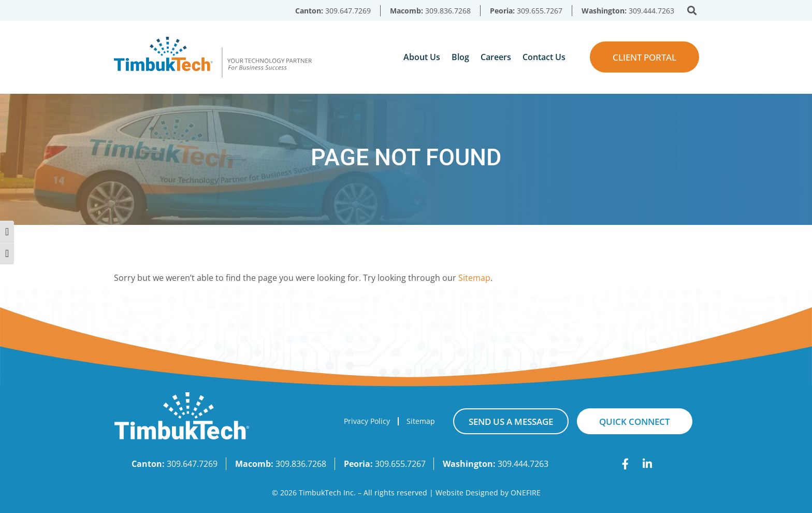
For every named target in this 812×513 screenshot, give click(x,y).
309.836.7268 (448, 11)
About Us (422, 57)
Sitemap (474, 278)
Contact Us (544, 57)
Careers (496, 57)
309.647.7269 (348, 11)
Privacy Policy (367, 421)
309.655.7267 (540, 11)
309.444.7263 (651, 11)
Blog (460, 57)
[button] (692, 11)
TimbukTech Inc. (327, 493)
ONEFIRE (526, 493)
